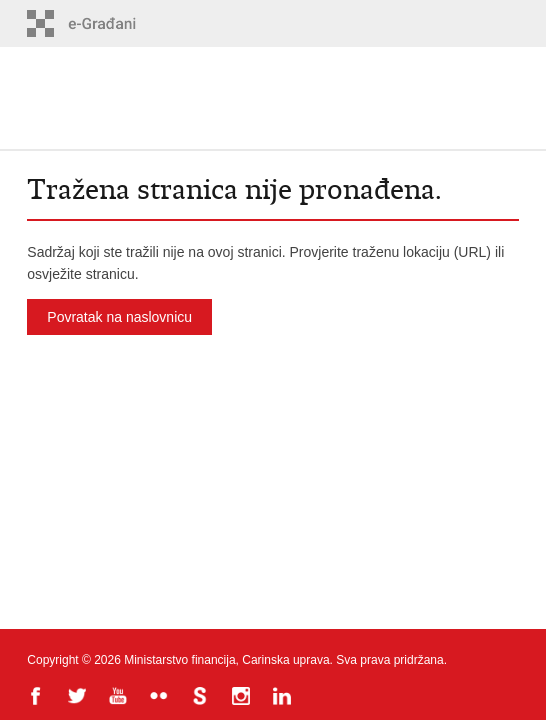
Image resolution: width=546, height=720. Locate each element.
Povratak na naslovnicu (119, 317)
